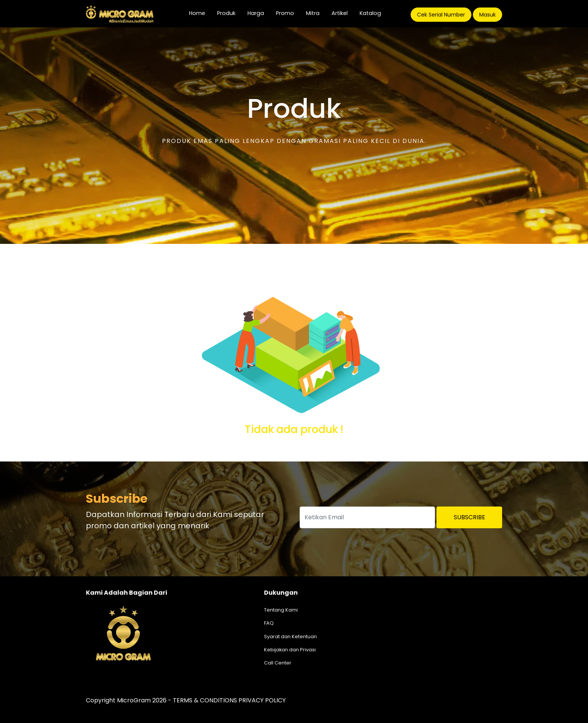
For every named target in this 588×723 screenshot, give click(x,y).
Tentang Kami (281, 610)
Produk (226, 13)
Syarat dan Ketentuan (290, 637)
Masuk (487, 15)
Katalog (370, 13)
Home (200, 13)
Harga (256, 13)
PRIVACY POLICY (262, 700)
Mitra (313, 13)
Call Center (278, 663)
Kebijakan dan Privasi (290, 650)
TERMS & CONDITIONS (205, 700)
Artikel (340, 13)
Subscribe (469, 517)
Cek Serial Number (441, 15)
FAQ (269, 623)
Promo (285, 13)
